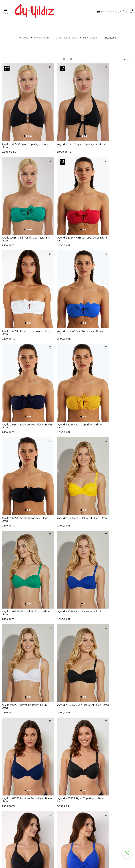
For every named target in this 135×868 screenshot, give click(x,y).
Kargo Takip (69, 759)
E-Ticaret (58, 865)
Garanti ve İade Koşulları (70, 768)
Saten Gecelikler (11, 777)
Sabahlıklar (8, 791)
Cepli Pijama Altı (41, 791)
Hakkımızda (9, 815)
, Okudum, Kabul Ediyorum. (30, 731)
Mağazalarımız (10, 810)
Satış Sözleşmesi (71, 773)
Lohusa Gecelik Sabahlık (40, 768)
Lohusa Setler (10, 782)
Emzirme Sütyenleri (13, 786)
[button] (19, 119)
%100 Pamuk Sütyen (44, 762)
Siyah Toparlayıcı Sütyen (41, 757)
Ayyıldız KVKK (10, 801)
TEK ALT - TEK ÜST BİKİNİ (66, 38)
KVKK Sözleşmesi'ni (18, 731)
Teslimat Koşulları (72, 778)
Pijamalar (7, 768)
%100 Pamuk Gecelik (44, 777)
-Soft (51, 865)
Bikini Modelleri (10, 759)
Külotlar (6, 763)
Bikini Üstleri (90, 38)
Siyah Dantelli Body (43, 773)
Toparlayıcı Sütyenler (13, 772)
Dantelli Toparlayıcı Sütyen (42, 751)
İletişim (6, 820)
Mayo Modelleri (11, 754)
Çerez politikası (10, 806)
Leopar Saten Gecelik (44, 787)
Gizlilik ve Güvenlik (72, 783)
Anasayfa (24, 38)
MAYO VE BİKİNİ (42, 38)
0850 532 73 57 (70, 754)
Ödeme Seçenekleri (73, 787)
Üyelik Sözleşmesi (72, 763)
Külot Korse (39, 782)
